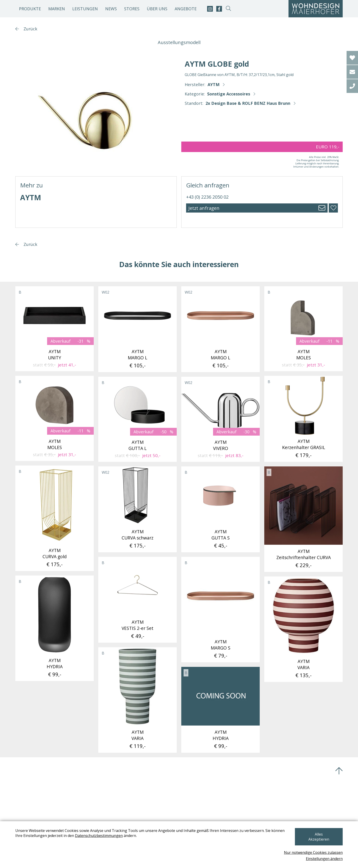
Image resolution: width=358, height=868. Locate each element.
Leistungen (85, 9)
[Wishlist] (352, 58)
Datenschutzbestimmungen (99, 841)
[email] (352, 72)
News (111, 9)
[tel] (352, 86)
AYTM (214, 84)
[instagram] (210, 9)
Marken (57, 9)
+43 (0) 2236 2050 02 (207, 197)
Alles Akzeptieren (318, 839)
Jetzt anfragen (204, 208)
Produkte (30, 9)
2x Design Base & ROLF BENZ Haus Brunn (248, 103)
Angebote (186, 9)
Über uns (157, 9)
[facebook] (219, 9)
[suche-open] (228, 9)
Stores (132, 9)
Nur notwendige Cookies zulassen (313, 852)
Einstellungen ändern (324, 859)
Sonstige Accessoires (229, 94)
